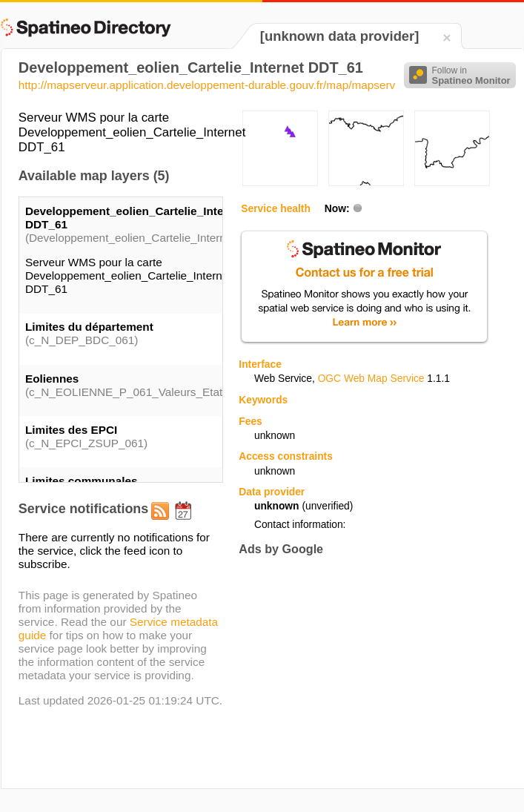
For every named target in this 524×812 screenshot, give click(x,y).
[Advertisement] (363, 672)
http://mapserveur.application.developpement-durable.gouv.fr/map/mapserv (207, 85)
